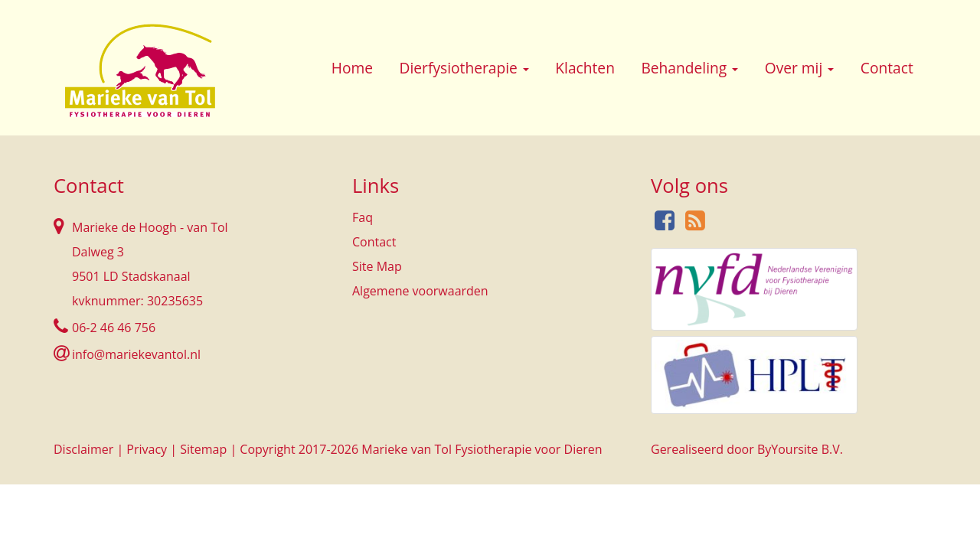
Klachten (585, 68)
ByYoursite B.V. (800, 449)
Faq (363, 217)
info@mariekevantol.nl (136, 354)
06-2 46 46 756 (114, 328)
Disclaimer (83, 449)
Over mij (800, 68)
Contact (887, 68)
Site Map (377, 266)
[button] (526, 70)
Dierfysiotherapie (464, 68)
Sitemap (203, 449)
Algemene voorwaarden (420, 291)
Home (352, 68)
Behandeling (689, 68)
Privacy (147, 449)
